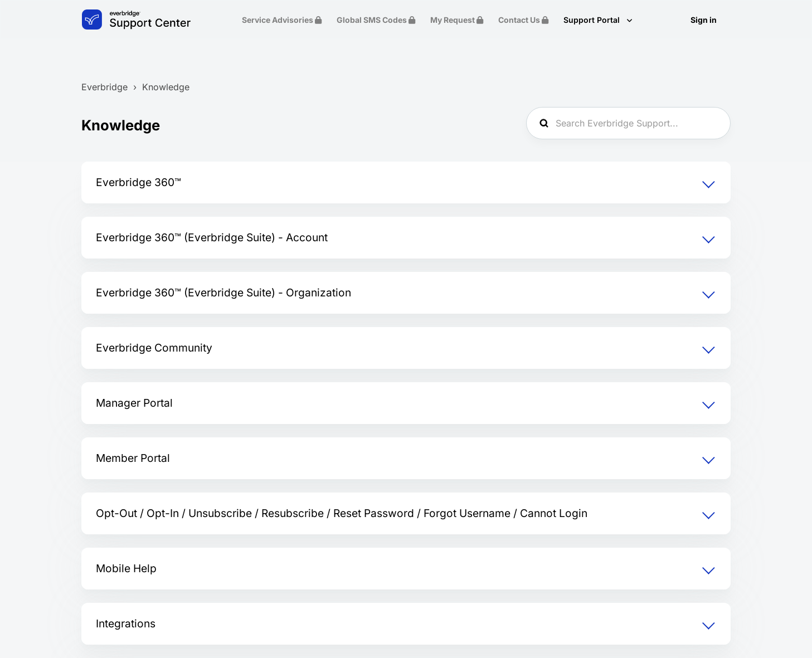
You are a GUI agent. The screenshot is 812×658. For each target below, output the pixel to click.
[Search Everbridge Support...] (628, 123)
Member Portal (133, 458)
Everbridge (104, 87)
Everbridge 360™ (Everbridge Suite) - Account (212, 237)
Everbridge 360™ (138, 182)
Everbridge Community (154, 348)
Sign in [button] (704, 20)
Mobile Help (126, 568)
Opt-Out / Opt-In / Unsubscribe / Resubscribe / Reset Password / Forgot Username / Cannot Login (342, 513)
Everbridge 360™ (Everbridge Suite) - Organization (223, 293)
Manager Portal (134, 403)
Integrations (126, 623)
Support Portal (593, 20)
